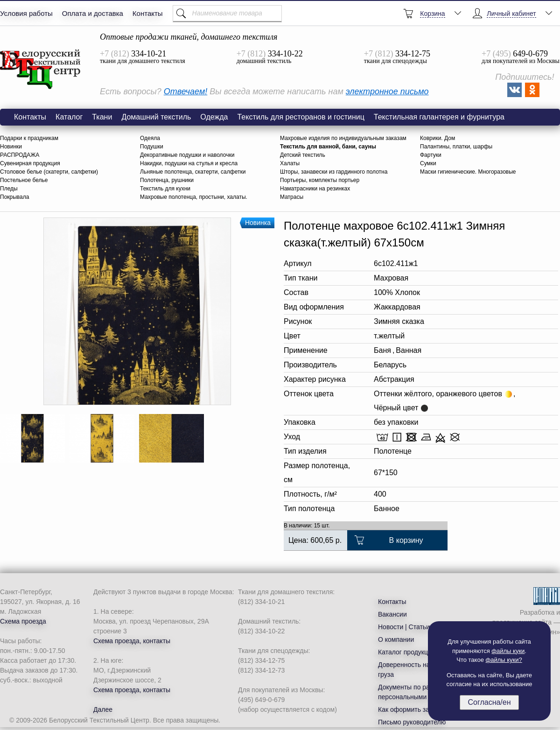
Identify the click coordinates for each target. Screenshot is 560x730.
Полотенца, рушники (167, 180)
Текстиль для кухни (165, 189)
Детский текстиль (303, 155)
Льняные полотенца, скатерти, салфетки (193, 172)
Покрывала (14, 197)
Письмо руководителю (412, 722)
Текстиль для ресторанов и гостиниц (301, 117)
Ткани (102, 117)
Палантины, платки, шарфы (456, 147)
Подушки (152, 147)
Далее (103, 709)
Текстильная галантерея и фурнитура (439, 117)
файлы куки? (504, 660)
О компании (396, 639)
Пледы (9, 189)
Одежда (214, 117)
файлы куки (508, 651)
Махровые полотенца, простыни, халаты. (194, 197)
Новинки (11, 147)
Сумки (428, 163)
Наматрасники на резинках (315, 189)
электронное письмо (387, 91)
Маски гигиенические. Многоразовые (468, 172)
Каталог (69, 117)
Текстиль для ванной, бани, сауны (328, 147)
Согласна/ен (489, 702)
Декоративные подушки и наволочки (187, 155)
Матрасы (292, 197)
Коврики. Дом (437, 138)
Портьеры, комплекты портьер (320, 180)
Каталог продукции (407, 652)
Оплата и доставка (93, 13)
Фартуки (431, 155)
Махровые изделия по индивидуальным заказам (343, 138)
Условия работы (26, 13)
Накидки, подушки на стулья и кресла (189, 163)
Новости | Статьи (404, 627)
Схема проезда (23, 621)
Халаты (290, 163)
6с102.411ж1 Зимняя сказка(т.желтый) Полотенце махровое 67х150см (41, 70)
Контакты (148, 13)
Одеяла (150, 138)
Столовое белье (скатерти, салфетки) (49, 172)
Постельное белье (24, 180)
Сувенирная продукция (30, 163)
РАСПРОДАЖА (20, 155)
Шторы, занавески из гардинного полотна (334, 172)
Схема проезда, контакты (132, 641)
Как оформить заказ (409, 709)
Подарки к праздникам (29, 138)
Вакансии (392, 614)
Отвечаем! (185, 91)
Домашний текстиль (156, 117)
